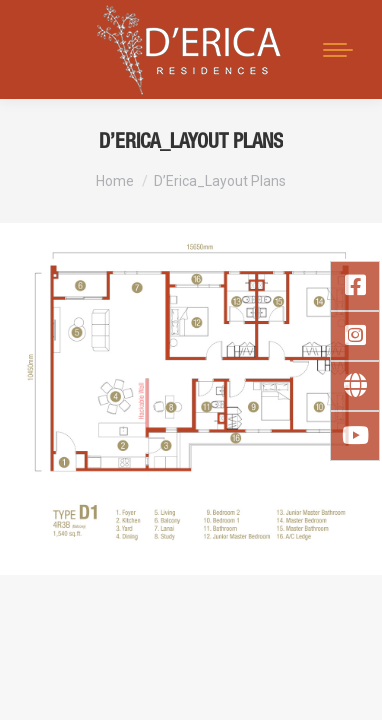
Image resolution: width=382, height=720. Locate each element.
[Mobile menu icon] (338, 50)
